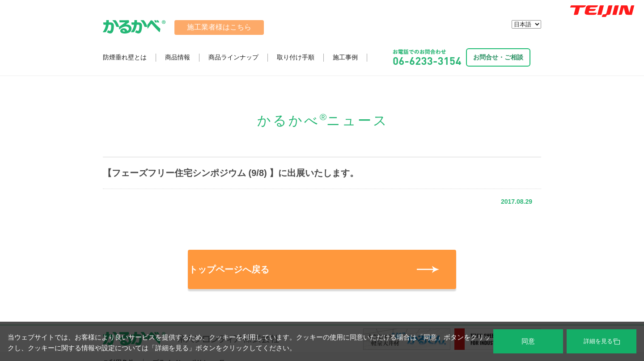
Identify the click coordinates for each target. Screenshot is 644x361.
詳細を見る (602, 341)
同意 (528, 341)
